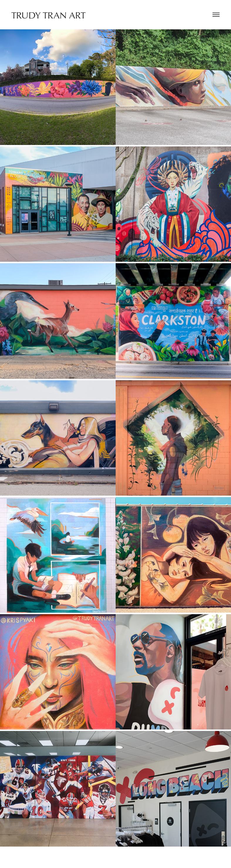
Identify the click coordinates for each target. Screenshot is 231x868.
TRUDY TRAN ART (48, 15)
